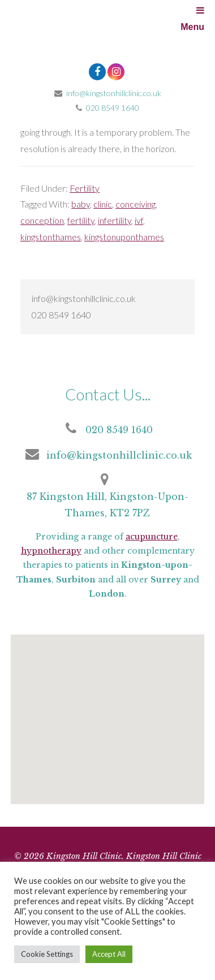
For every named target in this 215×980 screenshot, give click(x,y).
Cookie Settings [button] (47, 954)
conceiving (136, 204)
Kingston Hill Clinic (107, 34)
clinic (103, 204)
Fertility (85, 188)
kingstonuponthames (124, 237)
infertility (115, 220)
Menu (192, 19)
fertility (81, 220)
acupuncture (152, 537)
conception (42, 220)
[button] (105, 728)
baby (81, 204)
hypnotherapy (51, 551)
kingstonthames (51, 237)
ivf (139, 220)
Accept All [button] (109, 954)
